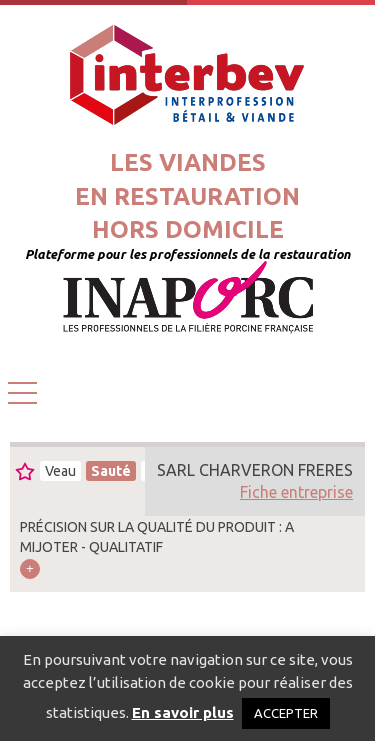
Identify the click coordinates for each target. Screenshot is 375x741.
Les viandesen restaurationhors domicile (187, 196)
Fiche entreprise (296, 492)
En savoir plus (183, 712)
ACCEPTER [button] (286, 713)
